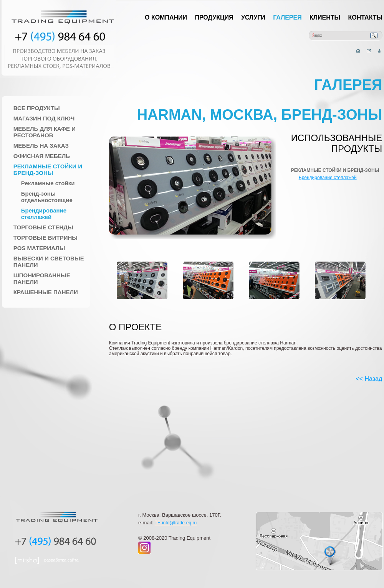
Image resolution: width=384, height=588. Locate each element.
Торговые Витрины (46, 238)
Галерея (287, 17)
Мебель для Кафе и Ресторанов (45, 132)
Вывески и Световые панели (49, 262)
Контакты (366, 17)
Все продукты (37, 108)
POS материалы (39, 248)
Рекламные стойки (48, 183)
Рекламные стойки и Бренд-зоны (48, 170)
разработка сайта (61, 560)
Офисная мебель (42, 156)
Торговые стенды (43, 227)
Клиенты (325, 17)
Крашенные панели (46, 292)
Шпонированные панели (42, 278)
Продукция (214, 17)
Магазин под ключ (44, 118)
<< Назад (369, 379)
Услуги (253, 17)
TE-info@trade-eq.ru (176, 523)
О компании (166, 17)
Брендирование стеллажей (44, 214)
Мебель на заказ (41, 146)
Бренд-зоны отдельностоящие (47, 197)
